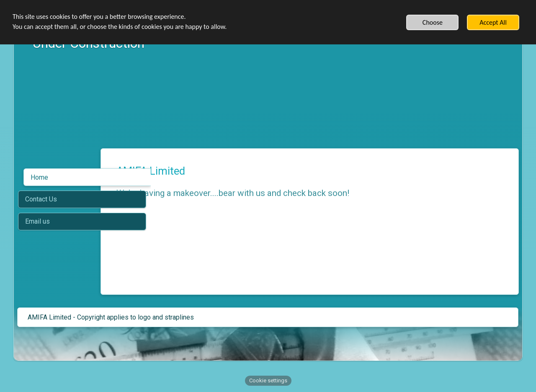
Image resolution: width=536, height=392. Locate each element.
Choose (433, 22)
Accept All (493, 22)
